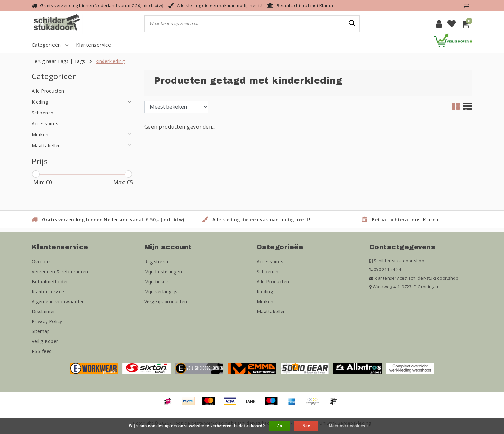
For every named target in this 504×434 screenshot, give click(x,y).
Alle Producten (273, 281)
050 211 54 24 (385, 270)
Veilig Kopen (45, 341)
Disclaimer (44, 311)
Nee (306, 426)
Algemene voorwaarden (58, 301)
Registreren (157, 262)
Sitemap (41, 331)
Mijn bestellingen (163, 271)
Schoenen (268, 271)
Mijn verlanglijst (162, 291)
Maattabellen (271, 311)
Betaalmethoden (50, 281)
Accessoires (270, 262)
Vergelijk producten (166, 301)
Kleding (265, 291)
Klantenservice (48, 291)
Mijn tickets (157, 281)
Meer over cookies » (349, 426)
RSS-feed (42, 351)
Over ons (42, 262)
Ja (280, 426)
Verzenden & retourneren (60, 271)
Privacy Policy (47, 321)
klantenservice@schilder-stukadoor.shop (414, 278)
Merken (265, 301)
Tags (80, 61)
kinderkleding (110, 61)
